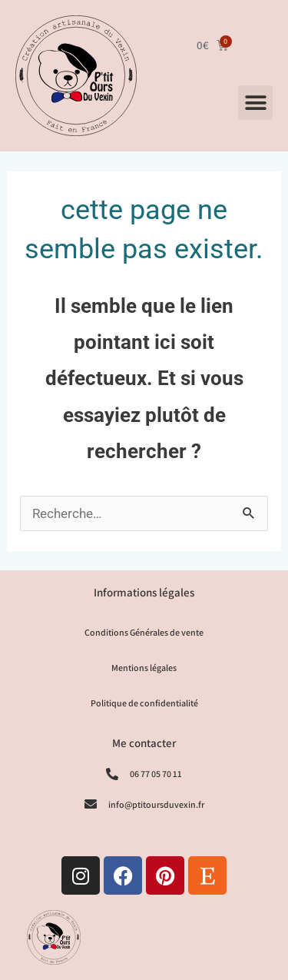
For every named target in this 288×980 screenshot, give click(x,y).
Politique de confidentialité (144, 703)
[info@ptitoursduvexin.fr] (91, 804)
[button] (255, 103)
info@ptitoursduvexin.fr (156, 804)
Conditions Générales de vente (144, 632)
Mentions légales (144, 668)
